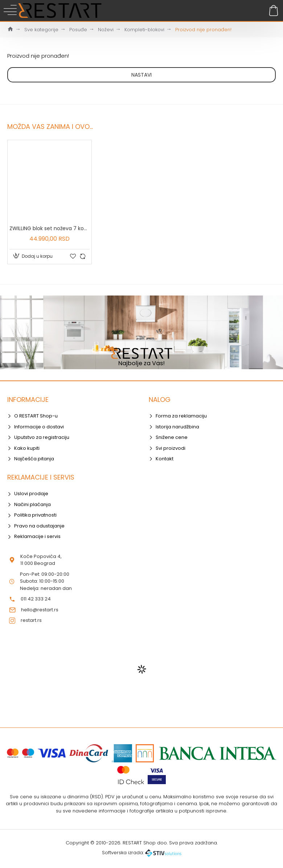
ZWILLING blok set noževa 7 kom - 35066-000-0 (50, 228)
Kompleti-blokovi (144, 30)
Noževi (106, 30)
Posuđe (78, 30)
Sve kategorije (41, 30)
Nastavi (141, 75)
